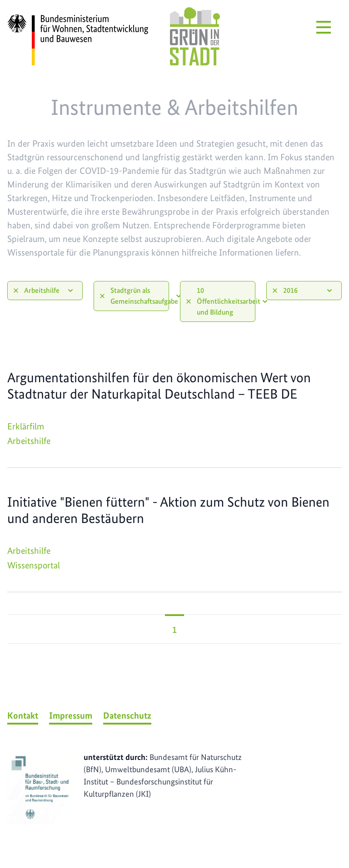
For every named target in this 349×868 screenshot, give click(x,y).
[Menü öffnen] (324, 27)
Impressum (71, 715)
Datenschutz (127, 715)
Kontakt (23, 715)
